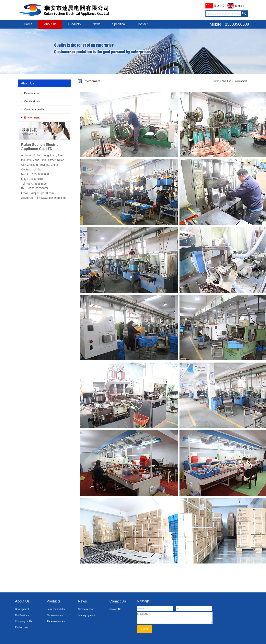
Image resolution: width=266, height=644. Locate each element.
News (96, 24)
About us (50, 24)
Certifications (32, 101)
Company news (86, 609)
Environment (32, 118)
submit (144, 629)
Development (32, 93)
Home (28, 24)
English (235, 6)
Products (74, 24)
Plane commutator (56, 621)
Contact (142, 24)
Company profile (34, 109)
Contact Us (115, 609)
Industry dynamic (87, 615)
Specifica (118, 24)
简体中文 (215, 6)
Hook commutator (56, 609)
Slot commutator (55, 615)
